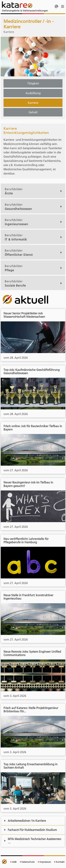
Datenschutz (27, 862)
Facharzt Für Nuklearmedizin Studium (30, 830)
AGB (13, 862)
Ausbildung (33, 93)
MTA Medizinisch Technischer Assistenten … (33, 841)
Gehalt (33, 112)
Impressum (44, 862)
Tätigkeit (33, 83)
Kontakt (59, 862)
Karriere (33, 103)
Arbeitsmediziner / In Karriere (25, 821)
